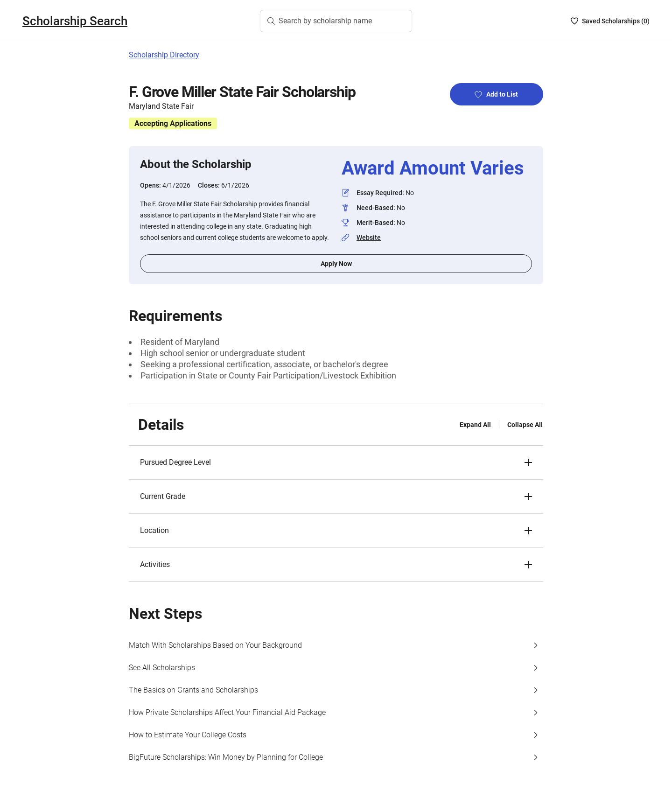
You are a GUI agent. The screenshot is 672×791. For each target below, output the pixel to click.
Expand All (475, 425)
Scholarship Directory (164, 55)
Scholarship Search (75, 21)
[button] (336, 462)
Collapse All (525, 425)
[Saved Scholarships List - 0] (610, 21)
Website (369, 238)
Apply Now (336, 264)
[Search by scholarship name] (336, 21)
